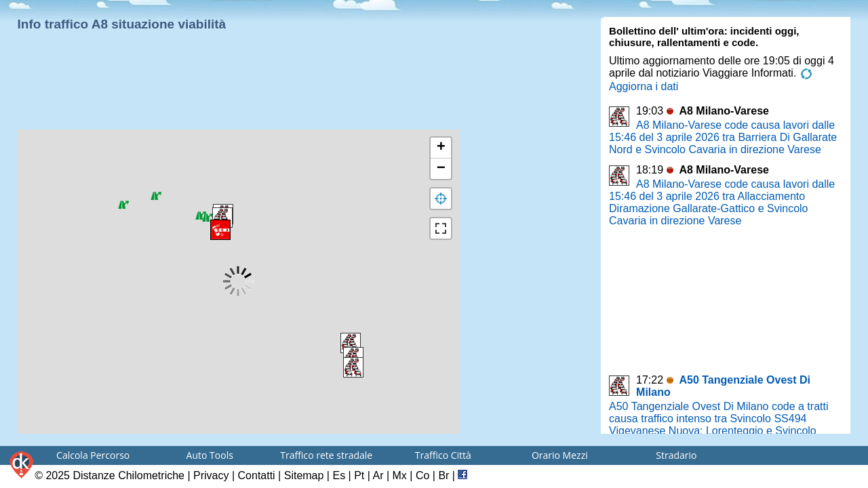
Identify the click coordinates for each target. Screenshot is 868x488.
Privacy (211, 475)
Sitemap (304, 475)
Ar (378, 475)
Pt (359, 475)
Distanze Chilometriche (129, 475)
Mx (400, 475)
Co (422, 475)
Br (443, 475)
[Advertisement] (236, 95)
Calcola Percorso (93, 455)
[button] (222, 218)
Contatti (257, 475)
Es (339, 475)
